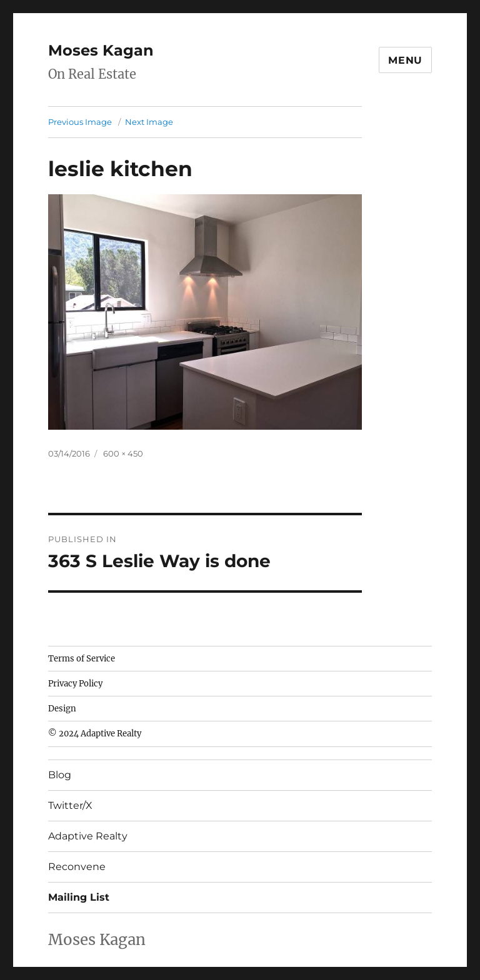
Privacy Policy (75, 684)
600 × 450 (123, 453)
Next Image (149, 122)
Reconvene (77, 867)
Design (62, 709)
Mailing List (79, 897)
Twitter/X (70, 805)
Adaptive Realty (88, 836)
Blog (60, 775)
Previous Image (80, 122)
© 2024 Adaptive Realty (95, 734)
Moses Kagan (101, 50)
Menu (405, 60)
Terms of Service (82, 659)
